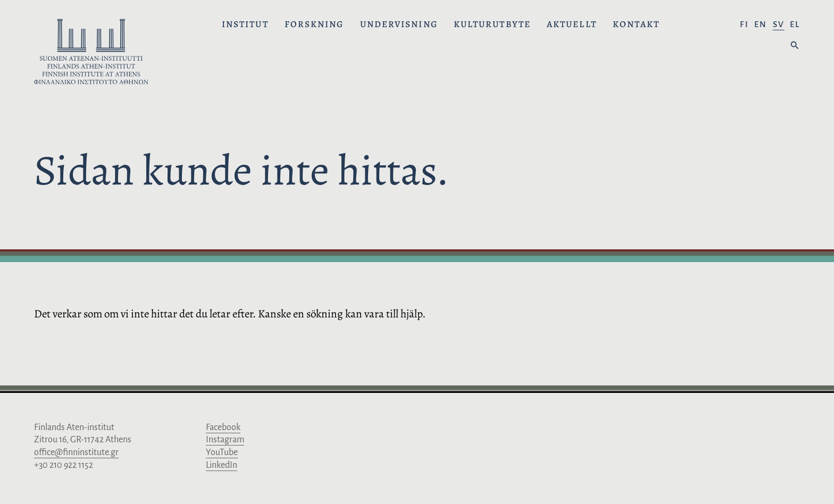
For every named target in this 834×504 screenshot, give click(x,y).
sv (779, 24)
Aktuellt (572, 24)
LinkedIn (222, 465)
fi (744, 24)
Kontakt (636, 24)
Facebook (223, 427)
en (761, 24)
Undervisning (399, 24)
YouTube (222, 452)
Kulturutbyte (492, 24)
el (795, 24)
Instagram (225, 440)
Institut (245, 24)
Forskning (314, 24)
